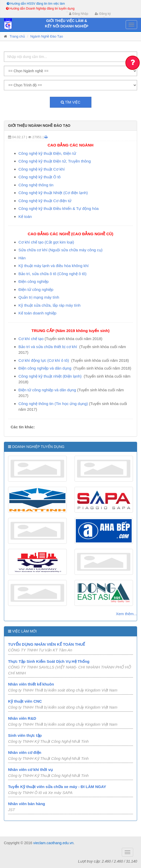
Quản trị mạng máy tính (39, 297)
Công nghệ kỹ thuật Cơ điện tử (45, 201)
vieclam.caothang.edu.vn (53, 843)
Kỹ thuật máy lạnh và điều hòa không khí (53, 266)
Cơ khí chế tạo (31, 339)
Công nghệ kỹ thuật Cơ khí (42, 169)
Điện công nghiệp (33, 281)
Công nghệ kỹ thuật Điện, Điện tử (47, 153)
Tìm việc (71, 102)
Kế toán (25, 216)
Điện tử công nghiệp (36, 289)
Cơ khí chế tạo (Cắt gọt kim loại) (46, 242)
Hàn (22, 258)
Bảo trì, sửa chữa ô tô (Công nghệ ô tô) (52, 274)
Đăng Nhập (79, 14)
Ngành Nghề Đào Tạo (47, 36)
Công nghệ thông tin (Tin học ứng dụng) (53, 404)
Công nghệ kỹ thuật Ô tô (39, 177)
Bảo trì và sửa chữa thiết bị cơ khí (48, 347)
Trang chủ (17, 36)
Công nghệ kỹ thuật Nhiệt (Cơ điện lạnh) (53, 193)
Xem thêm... (126, 614)
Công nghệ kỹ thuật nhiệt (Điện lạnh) (50, 376)
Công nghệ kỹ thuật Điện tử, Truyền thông (55, 161)
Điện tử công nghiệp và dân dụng (47, 390)
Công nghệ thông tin (36, 185)
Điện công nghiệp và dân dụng (45, 368)
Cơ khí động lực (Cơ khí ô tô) (44, 360)
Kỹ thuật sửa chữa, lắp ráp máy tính (49, 305)
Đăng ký (103, 14)
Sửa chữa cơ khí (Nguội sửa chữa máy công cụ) (61, 250)
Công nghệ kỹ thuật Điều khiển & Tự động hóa (59, 208)
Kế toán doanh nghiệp (37, 313)
